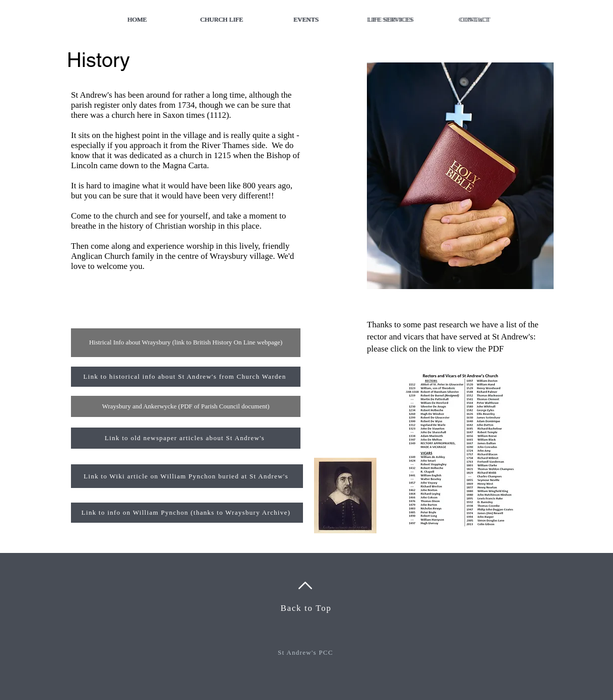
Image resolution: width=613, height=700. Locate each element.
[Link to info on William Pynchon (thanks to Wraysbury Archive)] (187, 513)
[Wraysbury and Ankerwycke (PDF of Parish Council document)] (186, 406)
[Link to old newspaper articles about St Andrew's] (186, 438)
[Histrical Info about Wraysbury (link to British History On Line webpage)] (186, 343)
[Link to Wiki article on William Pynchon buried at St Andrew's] (187, 476)
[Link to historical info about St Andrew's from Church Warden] (186, 377)
